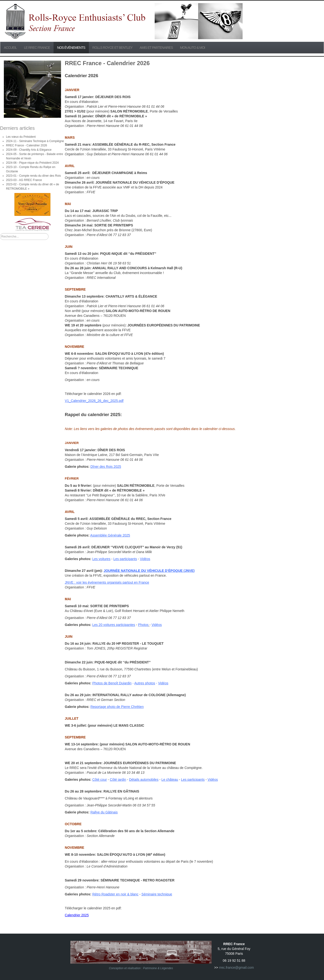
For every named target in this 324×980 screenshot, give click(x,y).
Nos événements (71, 48)
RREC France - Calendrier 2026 (107, 63)
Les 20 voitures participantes (114, 625)
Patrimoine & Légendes (158, 968)
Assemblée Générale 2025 (110, 535)
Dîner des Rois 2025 (106, 467)
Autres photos (145, 683)
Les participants (125, 559)
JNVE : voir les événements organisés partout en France (107, 582)
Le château (170, 780)
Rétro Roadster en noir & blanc (115, 894)
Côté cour (100, 780)
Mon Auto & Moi (193, 48)
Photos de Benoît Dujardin (112, 683)
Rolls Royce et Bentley (113, 48)
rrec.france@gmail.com (236, 968)
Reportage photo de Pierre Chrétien (117, 707)
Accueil (10, 48)
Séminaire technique (157, 894)
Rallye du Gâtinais (104, 812)
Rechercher (0, 233)
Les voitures (101, 559)
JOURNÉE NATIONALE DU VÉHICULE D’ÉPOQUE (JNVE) (149, 571)
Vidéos (145, 559)
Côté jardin (118, 780)
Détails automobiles (144, 780)
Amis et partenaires (156, 48)
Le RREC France (37, 48)
